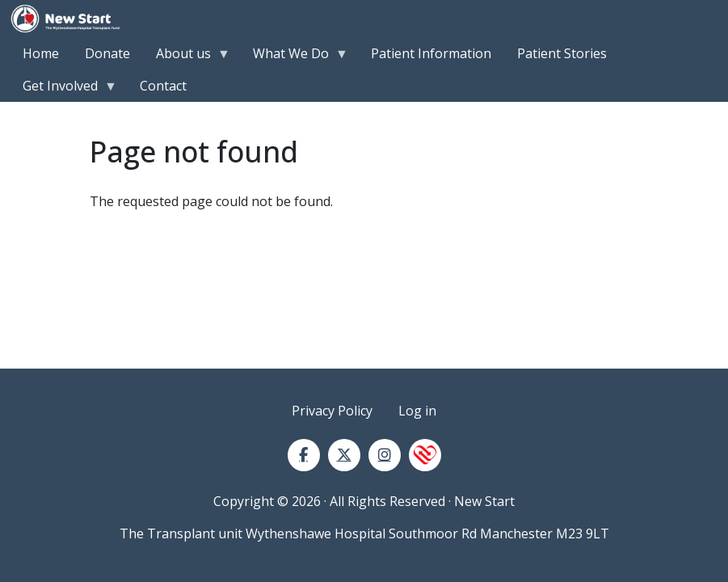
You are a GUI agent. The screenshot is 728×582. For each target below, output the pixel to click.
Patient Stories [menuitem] (562, 53)
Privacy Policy (332, 411)
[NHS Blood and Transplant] (425, 455)
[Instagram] (385, 455)
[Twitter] (344, 455)
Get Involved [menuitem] (63, 89)
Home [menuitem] (41, 53)
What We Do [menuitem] (294, 57)
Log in (417, 411)
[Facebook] (304, 455)
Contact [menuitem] (163, 86)
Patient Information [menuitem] (431, 53)
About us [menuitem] (187, 57)
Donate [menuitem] (107, 53)
